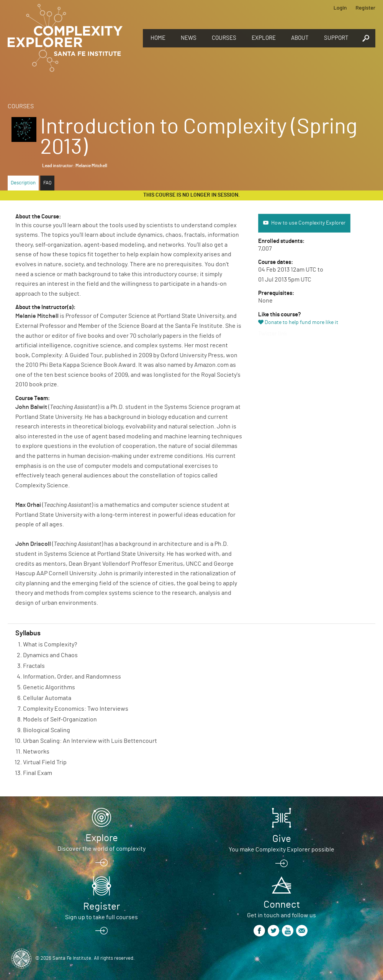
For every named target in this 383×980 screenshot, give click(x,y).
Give (282, 839)
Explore (264, 38)
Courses (224, 38)
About (300, 38)
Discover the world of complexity (101, 849)
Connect (282, 905)
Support (336, 38)
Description (23, 183)
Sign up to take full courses (101, 917)
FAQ (47, 183)
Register (365, 7)
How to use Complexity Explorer (308, 223)
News (189, 38)
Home (158, 38)
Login (340, 7)
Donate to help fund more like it (301, 322)
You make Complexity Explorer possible (282, 850)
